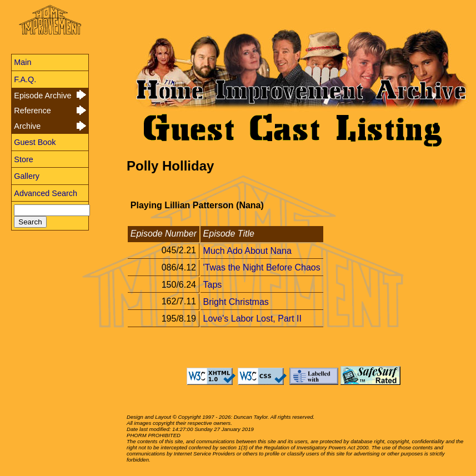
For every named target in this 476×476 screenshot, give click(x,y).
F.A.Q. (25, 79)
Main (22, 62)
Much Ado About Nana (247, 250)
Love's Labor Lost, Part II (252, 319)
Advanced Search (46, 193)
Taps (213, 285)
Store (23, 159)
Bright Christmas (236, 301)
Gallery (27, 176)
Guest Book (35, 142)
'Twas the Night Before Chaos (262, 267)
